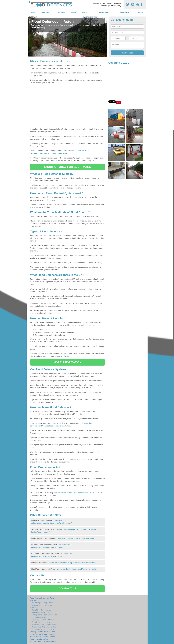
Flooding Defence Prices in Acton (42, 632)
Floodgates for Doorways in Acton (44, 615)
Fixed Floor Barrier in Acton (42, 612)
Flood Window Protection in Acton (44, 629)
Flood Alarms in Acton (40, 617)
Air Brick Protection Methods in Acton (46, 624)
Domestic (86, 12)
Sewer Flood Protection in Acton (44, 627)
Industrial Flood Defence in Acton (42, 637)
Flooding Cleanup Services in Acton (43, 641)
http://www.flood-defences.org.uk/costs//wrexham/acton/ (75, 493)
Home (33, 12)
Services (61, 12)
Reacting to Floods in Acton (42, 605)
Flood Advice (124, 12)
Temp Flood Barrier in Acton (42, 610)
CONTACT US (67, 588)
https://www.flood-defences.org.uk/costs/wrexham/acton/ (76, 538)
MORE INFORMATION (67, 362)
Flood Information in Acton (40, 639)
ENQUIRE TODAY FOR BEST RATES (67, 167)
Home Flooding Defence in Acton (42, 634)
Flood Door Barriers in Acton (42, 622)
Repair (140, 12)
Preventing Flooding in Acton (42, 603)
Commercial (103, 12)
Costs (73, 12)
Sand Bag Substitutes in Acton (43, 620)
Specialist (45, 12)
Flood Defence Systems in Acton (42, 598)
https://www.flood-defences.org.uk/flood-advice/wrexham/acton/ (73, 563)
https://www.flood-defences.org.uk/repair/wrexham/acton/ (78, 569)
